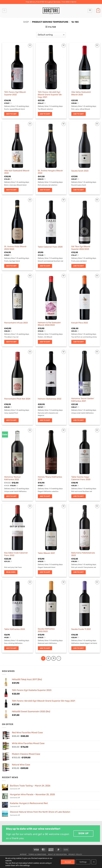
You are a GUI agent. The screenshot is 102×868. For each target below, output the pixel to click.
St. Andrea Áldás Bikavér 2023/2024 (15, 248)
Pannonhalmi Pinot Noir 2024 (17, 399)
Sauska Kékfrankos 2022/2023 (46, 630)
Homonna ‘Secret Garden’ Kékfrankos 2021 (83, 400)
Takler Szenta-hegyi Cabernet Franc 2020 (81, 478)
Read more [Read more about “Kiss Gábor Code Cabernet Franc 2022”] (11, 572)
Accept (67, 862)
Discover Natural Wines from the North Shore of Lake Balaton (40, 812)
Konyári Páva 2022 (80, 323)
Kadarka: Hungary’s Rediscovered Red (29, 803)
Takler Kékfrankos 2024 (15, 629)
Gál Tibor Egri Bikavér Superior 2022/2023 (81, 248)
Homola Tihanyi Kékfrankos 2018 (50, 478)
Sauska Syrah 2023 (80, 171)
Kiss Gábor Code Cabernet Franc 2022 (16, 554)
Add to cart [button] (11, 114)
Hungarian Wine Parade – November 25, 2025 (32, 794)
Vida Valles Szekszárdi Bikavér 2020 (81, 93)
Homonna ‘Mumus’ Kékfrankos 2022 (12, 478)
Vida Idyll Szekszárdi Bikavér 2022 (17, 172)
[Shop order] (51, 35)
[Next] (59, 658)
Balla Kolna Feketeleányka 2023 (83, 554)
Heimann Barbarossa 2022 (50, 399)
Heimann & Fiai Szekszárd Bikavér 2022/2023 (49, 324)
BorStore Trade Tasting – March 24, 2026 (30, 786)
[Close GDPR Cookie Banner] (94, 862)
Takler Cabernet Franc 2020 (50, 247)
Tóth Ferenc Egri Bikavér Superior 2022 (15, 93)
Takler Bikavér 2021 (46, 553)
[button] (4, 11)
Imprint (23, 854)
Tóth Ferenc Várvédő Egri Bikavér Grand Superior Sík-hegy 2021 (50, 95)
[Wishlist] (90, 11)
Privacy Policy (75, 854)
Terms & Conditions (37, 854)
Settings (83, 862)
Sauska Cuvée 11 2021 (81, 629)
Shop (26, 22)
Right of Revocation (57, 854)
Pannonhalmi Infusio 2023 (16, 323)
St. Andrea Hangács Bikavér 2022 (50, 172)
